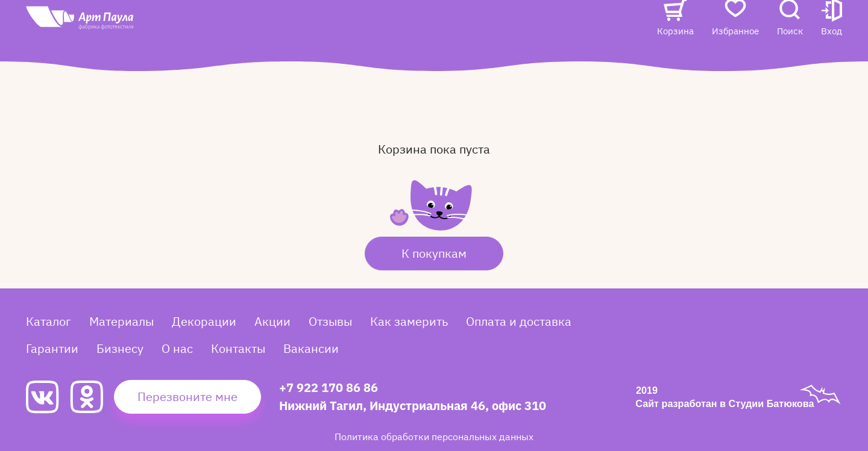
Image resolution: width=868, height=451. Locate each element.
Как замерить (409, 321)
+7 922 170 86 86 (329, 387)
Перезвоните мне (187, 397)
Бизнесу (120, 348)
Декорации (204, 321)
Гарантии (52, 348)
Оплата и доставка (519, 321)
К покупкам (434, 253)
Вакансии (261, 52)
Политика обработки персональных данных (434, 437)
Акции (323, 28)
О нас (507, 28)
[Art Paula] (116, 43)
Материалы (121, 321)
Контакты (562, 28)
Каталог (256, 28)
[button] (832, 40)
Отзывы (375, 28)
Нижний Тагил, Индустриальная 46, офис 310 (413, 406)
